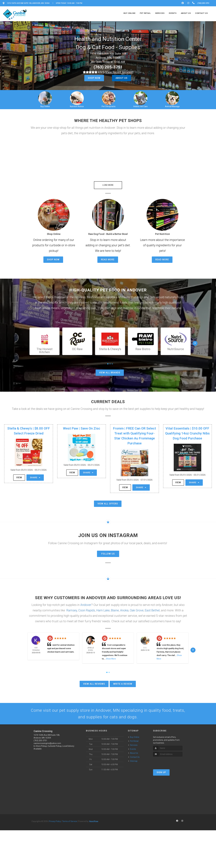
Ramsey (72, 610)
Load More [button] (108, 185)
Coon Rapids (87, 610)
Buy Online (45, 106)
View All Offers (108, 504)
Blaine (115, 610)
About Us (121, 78)
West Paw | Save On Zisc (82, 428)
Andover (86, 605)
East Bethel (152, 610)
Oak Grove (137, 610)
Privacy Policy (55, 821)
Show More (111, 659)
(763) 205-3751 (108, 67)
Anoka (124, 610)
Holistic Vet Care (140, 106)
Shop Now (94, 78)
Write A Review (123, 684)
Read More (108, 260)
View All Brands (110, 373)
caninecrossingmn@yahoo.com (47, 743)
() (119, 72)
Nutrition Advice (77, 106)
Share (35, 478)
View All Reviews (94, 684)
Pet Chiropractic (109, 106)
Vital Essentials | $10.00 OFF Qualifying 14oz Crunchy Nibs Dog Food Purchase (187, 433)
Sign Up (161, 772)
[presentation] (168, 762)
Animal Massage (172, 106)
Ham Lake (103, 610)
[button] (56, 157)
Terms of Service (70, 821)
